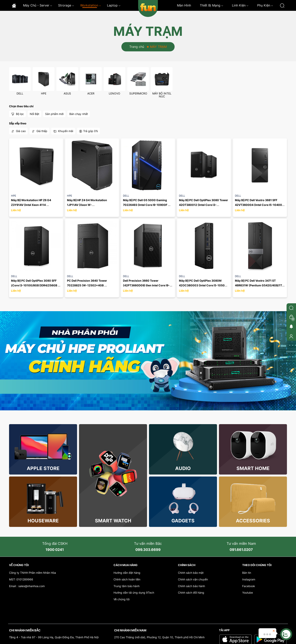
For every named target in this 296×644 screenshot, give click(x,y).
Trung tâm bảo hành (127, 586)
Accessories (253, 521)
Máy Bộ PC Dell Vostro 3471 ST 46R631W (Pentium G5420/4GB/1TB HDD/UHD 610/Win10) (260, 285)
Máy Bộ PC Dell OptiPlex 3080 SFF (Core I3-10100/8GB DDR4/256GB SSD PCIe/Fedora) (34, 285)
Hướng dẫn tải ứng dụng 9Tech (134, 593)
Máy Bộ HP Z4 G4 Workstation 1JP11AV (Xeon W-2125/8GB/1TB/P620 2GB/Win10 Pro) (92, 205)
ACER (91, 93)
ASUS (67, 93)
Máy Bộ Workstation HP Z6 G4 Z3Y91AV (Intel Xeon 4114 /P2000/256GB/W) (31, 205)
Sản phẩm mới (54, 114)
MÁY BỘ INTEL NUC (162, 95)
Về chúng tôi (121, 599)
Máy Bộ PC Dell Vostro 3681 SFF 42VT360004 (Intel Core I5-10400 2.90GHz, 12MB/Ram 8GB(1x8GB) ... (259, 205)
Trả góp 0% (88, 131)
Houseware (43, 521)
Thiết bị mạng (212, 5)
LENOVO (114, 93)
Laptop (114, 5)
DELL (20, 93)
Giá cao (18, 131)
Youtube (248, 593)
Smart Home (253, 468)
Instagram (249, 579)
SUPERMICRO (138, 93)
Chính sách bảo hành (191, 586)
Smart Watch (113, 521)
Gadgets (183, 521)
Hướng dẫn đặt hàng (127, 573)
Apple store (43, 468)
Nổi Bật (34, 114)
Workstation (91, 5)
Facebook (249, 586)
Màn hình (184, 5)
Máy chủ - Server (38, 5)
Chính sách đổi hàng (191, 593)
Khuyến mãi (63, 131)
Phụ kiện (265, 5)
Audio (183, 468)
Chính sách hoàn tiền (127, 579)
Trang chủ (137, 47)
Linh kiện (240, 5)
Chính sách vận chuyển (193, 579)
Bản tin (247, 573)
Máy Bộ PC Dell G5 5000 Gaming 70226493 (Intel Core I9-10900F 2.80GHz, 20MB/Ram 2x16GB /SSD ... (148, 205)
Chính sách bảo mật (191, 573)
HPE (44, 93)
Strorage (66, 5)
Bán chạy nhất (79, 114)
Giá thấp (39, 131)
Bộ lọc (17, 114)
